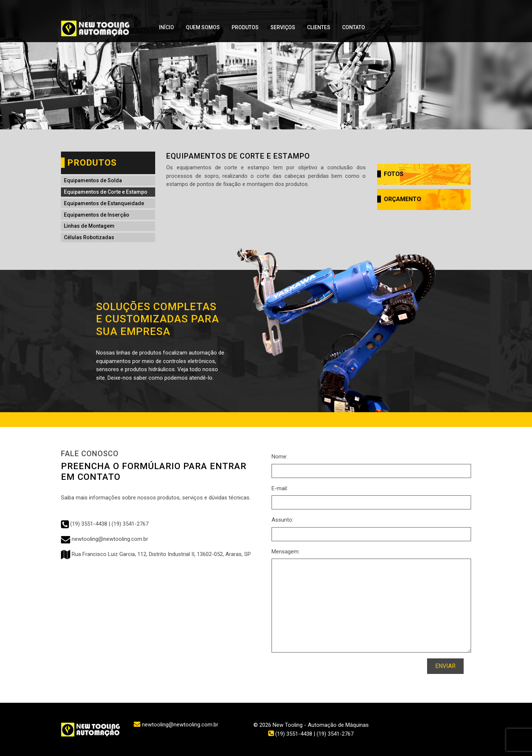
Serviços (283, 27)
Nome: (279, 457)
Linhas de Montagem (89, 226)
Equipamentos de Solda (93, 180)
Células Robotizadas (89, 237)
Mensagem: (286, 552)
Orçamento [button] (399, 199)
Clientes (319, 27)
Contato (354, 27)
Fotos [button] (390, 174)
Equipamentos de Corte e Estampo (106, 192)
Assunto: (282, 520)
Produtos (245, 27)
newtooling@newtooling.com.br (105, 539)
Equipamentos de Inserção (97, 215)
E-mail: (280, 488)
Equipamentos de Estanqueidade (104, 203)
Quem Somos (203, 27)
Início (166, 27)
